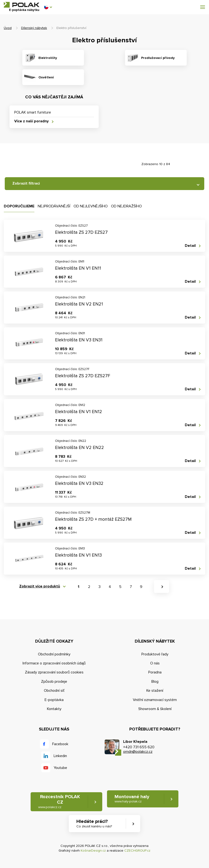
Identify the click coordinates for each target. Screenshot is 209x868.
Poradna (155, 672)
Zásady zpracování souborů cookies (54, 672)
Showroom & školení (155, 709)
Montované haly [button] (132, 799)
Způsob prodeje (54, 682)
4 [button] (110, 587)
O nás (155, 663)
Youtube (60, 768)
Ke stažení (155, 691)
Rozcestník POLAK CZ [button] (59, 802)
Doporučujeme (19, 206)
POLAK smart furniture (33, 112)
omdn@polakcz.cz (138, 752)
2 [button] (89, 587)
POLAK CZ (22, 5)
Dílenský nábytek (34, 28)
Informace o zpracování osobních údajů (54, 663)
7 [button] (131, 587)
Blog (155, 682)
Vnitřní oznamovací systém (155, 700)
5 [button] (120, 587)
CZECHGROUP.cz (137, 851)
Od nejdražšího (126, 206)
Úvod (8, 28)
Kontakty (54, 709)
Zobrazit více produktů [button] (40, 586)
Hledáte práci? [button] (94, 824)
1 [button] (79, 587)
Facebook (60, 744)
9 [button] (141, 587)
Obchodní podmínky (54, 654)
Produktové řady (155, 654)
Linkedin (60, 756)
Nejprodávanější (54, 206)
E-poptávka (54, 700)
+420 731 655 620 (139, 747)
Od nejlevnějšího (91, 206)
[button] (48, 7)
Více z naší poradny (31, 121)
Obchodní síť (54, 691)
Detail (190, 246)
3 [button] (100, 587)
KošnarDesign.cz (93, 851)
